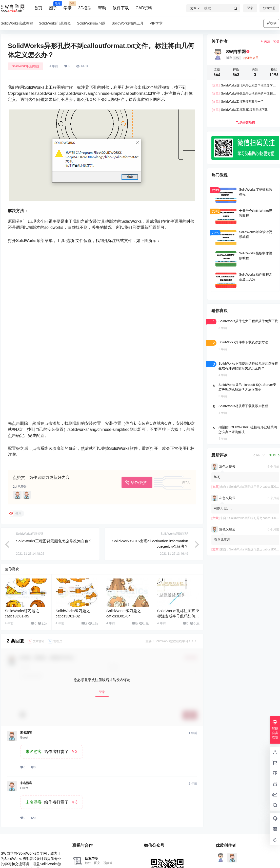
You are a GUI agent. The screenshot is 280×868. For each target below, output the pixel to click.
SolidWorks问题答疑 (26, 66)
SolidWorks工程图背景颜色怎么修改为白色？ (54, 541)
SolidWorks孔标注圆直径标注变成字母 (178, 616)
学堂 (68, 6)
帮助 (102, 8)
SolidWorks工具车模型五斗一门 (238, 102)
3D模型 (85, 8)
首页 (38, 8)
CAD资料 (144, 8)
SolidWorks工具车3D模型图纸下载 (240, 110)
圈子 (53, 6)
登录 (250, 8)
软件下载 (121, 8)
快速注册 (269, 8)
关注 (265, 41)
